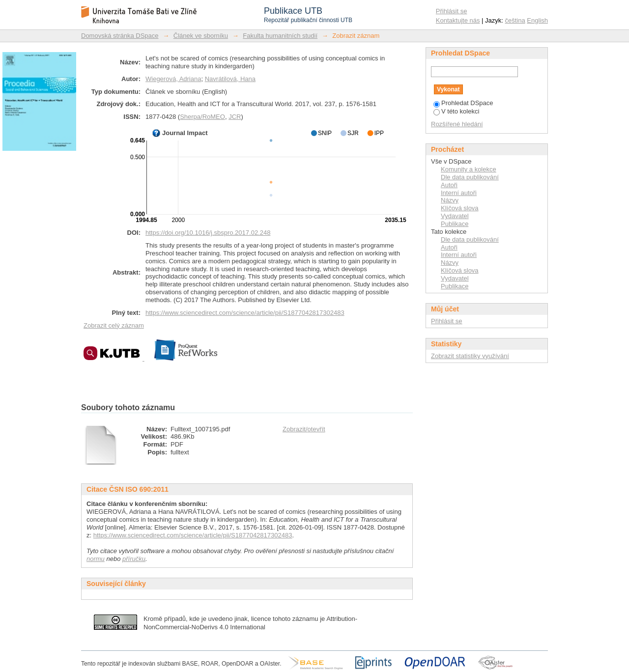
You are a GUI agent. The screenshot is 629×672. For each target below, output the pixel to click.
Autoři (449, 185)
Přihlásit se (452, 11)
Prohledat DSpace (463, 103)
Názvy (450, 200)
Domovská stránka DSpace (120, 36)
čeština (515, 20)
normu (96, 559)
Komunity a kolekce (469, 169)
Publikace (455, 224)
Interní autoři (459, 193)
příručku (134, 559)
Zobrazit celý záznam (114, 325)
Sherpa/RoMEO (202, 117)
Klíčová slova (460, 208)
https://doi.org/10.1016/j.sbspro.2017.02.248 (208, 233)
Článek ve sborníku (201, 36)
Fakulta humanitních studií (280, 36)
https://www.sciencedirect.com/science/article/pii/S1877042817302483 (245, 313)
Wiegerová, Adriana (173, 79)
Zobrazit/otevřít (304, 429)
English (537, 20)
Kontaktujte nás (458, 20)
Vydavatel (455, 216)
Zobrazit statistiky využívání (470, 356)
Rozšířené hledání (457, 124)
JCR (235, 117)
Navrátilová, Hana (230, 79)
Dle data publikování (470, 177)
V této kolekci (456, 111)
